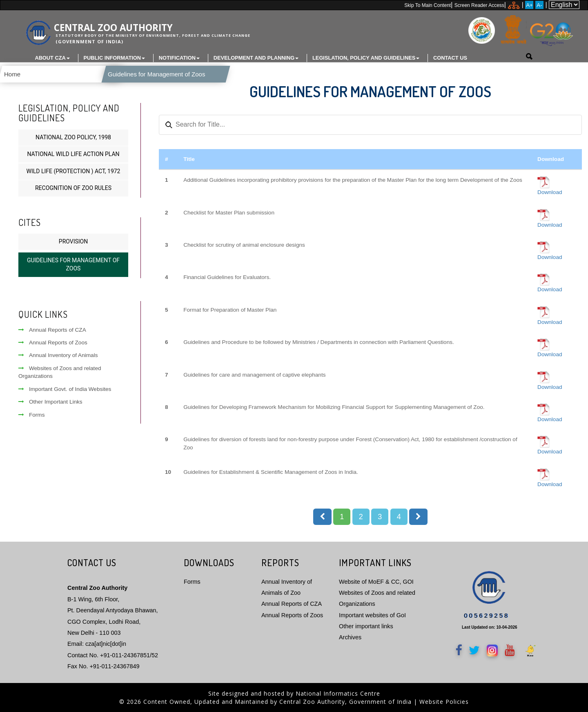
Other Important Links (50, 401)
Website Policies (444, 701)
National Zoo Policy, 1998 (73, 137)
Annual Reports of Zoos (53, 342)
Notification (179, 58)
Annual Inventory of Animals (58, 355)
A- (539, 5)
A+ (529, 5)
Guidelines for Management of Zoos (150, 74)
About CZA (52, 58)
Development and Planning (256, 58)
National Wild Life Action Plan (73, 154)
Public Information (115, 58)
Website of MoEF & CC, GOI (376, 581)
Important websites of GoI (372, 615)
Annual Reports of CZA (52, 329)
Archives (350, 637)
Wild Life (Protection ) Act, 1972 (73, 171)
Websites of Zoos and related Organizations (60, 372)
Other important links (366, 626)
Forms (32, 414)
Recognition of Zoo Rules (73, 188)
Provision (73, 241)
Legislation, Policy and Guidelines (366, 58)
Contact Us (450, 58)
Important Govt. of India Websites (65, 389)
